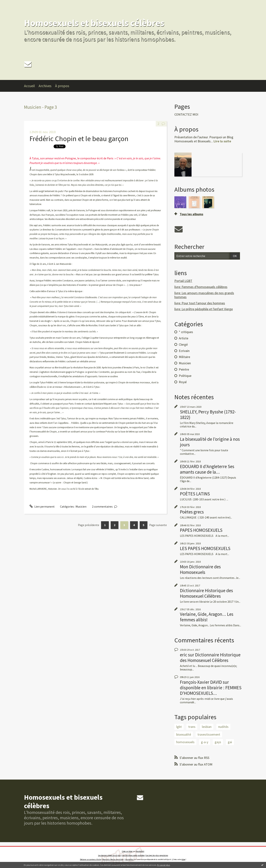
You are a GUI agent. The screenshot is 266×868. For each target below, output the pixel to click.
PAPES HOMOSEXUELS (201, 530)
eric (184, 655)
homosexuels (185, 742)
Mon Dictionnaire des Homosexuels (200, 569)
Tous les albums (191, 214)
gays (218, 742)
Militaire (184, 357)
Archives (45, 86)
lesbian (207, 727)
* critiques (186, 332)
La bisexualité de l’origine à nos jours (210, 442)
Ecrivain (184, 351)
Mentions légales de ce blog (113, 859)
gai (230, 742)
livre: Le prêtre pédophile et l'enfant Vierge (204, 309)
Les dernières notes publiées (133, 855)
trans (192, 727)
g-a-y (205, 742)
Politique (185, 376)
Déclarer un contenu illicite (91, 859)
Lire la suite (222, 141)
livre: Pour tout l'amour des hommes (200, 303)
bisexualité (184, 734)
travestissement (209, 734)
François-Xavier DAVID (201, 682)
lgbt (179, 727)
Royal (183, 382)
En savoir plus (164, 865)
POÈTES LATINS (195, 494)
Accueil (29, 86)
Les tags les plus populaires (157, 855)
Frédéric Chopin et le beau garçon (79, 139)
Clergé (183, 344)
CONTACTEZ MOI (186, 114)
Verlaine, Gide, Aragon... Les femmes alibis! (207, 617)
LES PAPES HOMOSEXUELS (205, 548)
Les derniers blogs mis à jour (110, 855)
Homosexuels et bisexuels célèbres (94, 23)
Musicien (81, 506)
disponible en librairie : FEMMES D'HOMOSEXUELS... (211, 690)
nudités (223, 727)
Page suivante (158, 525)
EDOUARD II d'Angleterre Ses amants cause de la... (207, 469)
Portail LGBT (183, 281)
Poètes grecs (192, 512)
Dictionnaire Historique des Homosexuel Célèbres (206, 593)
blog (184, 859)
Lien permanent (42, 506)
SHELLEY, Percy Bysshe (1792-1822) (208, 415)
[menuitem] (31, 86)
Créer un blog (127, 851)
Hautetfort (140, 851)
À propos (62, 86)
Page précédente (89, 525)
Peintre (184, 369)
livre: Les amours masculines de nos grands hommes (204, 295)
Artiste (184, 338)
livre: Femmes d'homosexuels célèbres (201, 287)
